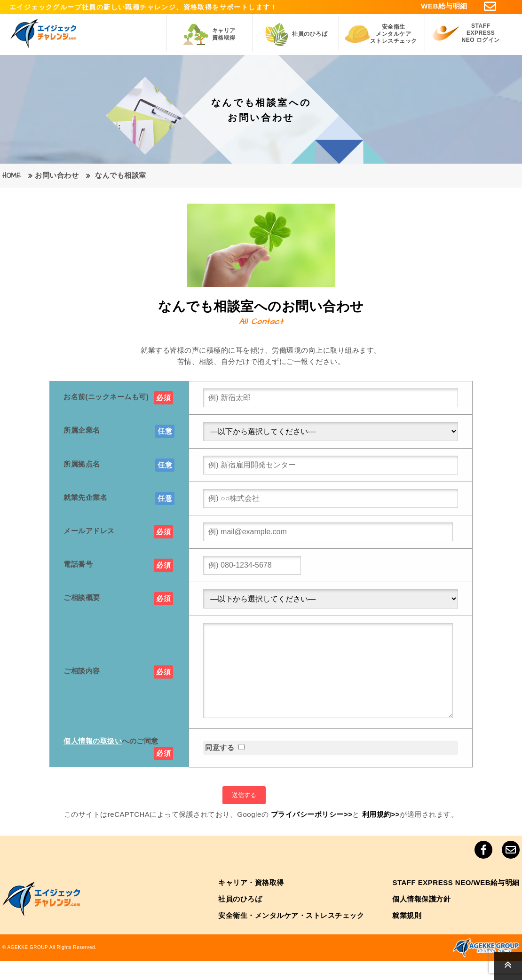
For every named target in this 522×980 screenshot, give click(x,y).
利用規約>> (381, 833)
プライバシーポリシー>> (312, 833)
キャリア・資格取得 (251, 901)
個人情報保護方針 (421, 918)
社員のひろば (240, 918)
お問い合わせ (57, 176)
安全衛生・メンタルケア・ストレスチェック (291, 934)
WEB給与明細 (444, 6)
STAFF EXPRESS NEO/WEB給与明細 (456, 901)
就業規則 (407, 934)
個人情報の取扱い (93, 760)
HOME (12, 176)
